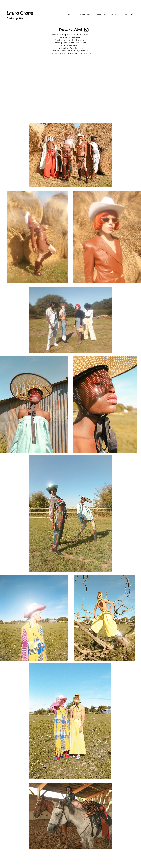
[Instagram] (132, 14)
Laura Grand (20, 13)
